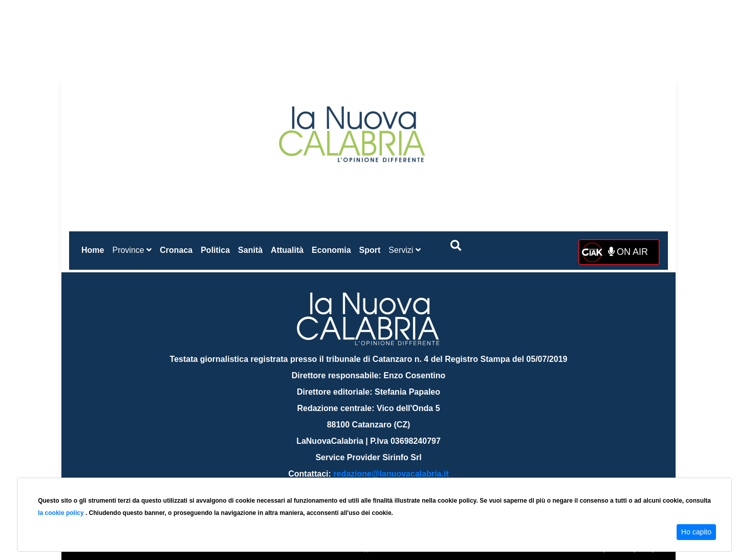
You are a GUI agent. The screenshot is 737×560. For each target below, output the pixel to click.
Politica (215, 250)
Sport (370, 250)
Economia (331, 250)
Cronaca (176, 250)
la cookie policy (62, 513)
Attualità (287, 250)
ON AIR (628, 252)
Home (95, 248)
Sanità (250, 250)
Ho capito (696, 532)
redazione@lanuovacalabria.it (391, 474)
